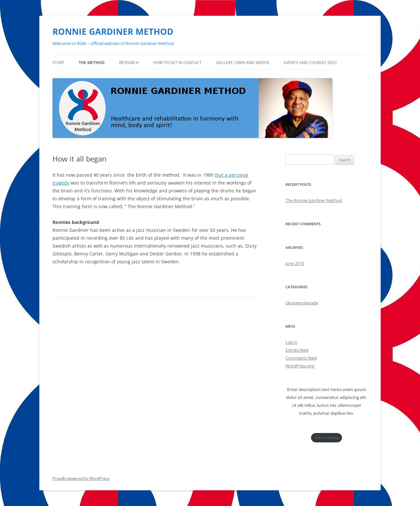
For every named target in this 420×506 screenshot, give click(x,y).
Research (129, 63)
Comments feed (301, 358)
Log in (291, 342)
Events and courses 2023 (310, 63)
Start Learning (326, 438)
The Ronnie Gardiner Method (314, 200)
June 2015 (295, 263)
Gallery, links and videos (243, 63)
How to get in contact (178, 63)
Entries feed (297, 350)
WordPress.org (300, 366)
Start (58, 63)
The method (92, 63)
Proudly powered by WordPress (81, 478)
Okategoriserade (302, 303)
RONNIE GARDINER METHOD (113, 32)
